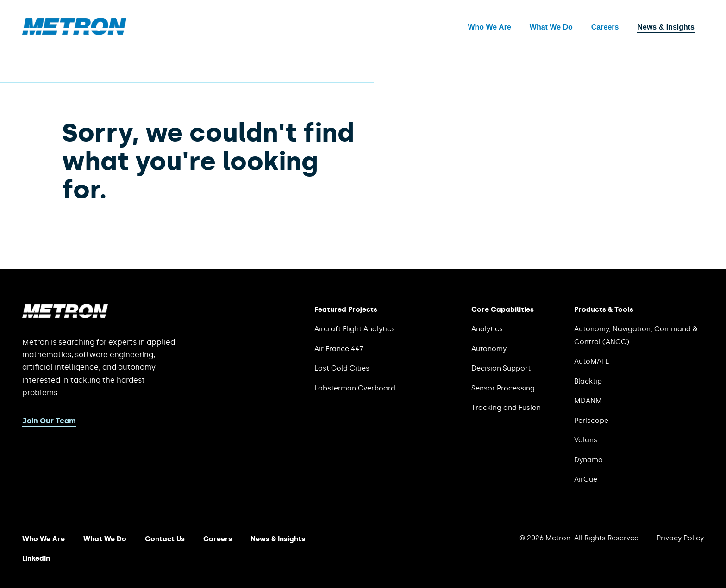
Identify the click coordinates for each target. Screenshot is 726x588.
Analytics (487, 329)
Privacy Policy (680, 538)
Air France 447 (339, 349)
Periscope (591, 421)
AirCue (586, 479)
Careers (605, 27)
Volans (586, 440)
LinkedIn (36, 558)
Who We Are (489, 27)
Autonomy (489, 349)
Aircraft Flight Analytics (355, 329)
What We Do (551, 27)
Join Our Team (49, 421)
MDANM (588, 401)
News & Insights (666, 27)
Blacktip (588, 381)
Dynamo (588, 460)
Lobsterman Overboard (355, 388)
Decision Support (501, 368)
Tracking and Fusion (506, 408)
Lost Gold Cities (342, 368)
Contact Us (165, 539)
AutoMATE (591, 361)
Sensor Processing (503, 388)
